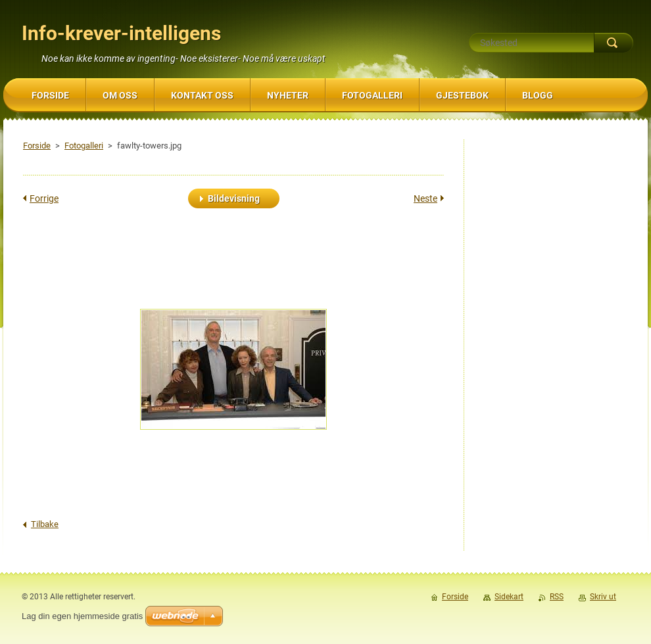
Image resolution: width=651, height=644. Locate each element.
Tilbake (45, 524)
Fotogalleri (84, 146)
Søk (614, 43)
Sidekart (509, 597)
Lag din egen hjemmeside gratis (82, 616)
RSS (557, 597)
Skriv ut (603, 597)
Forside (37, 146)
